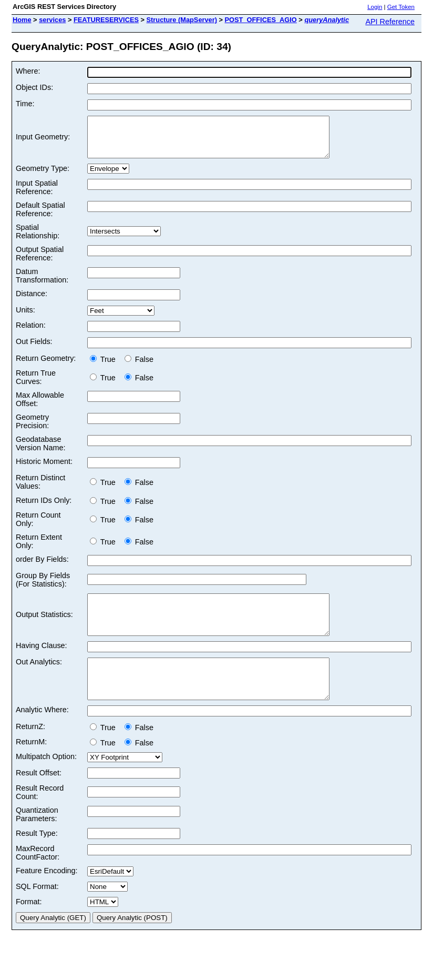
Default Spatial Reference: (40, 217)
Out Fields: (34, 349)
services (52, 20)
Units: (25, 318)
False (139, 367)
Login (375, 7)
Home (22, 20)
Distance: (32, 301)
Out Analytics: (39, 678)
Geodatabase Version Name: (40, 451)
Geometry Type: (43, 176)
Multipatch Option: (46, 780)
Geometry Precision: (32, 429)
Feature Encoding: (47, 894)
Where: (28, 71)
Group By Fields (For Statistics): (43, 588)
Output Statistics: (44, 627)
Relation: (31, 333)
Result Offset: (39, 796)
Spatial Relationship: (38, 239)
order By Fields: (42, 567)
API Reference (390, 22)
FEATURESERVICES (106, 20)
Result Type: (37, 857)
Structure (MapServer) (182, 20)
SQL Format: (37, 910)
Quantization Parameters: (37, 838)
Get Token (401, 7)
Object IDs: (34, 87)
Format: (29, 925)
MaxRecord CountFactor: (38, 876)
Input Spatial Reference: (37, 195)
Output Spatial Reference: (40, 261)
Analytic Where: (42, 733)
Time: (25, 104)
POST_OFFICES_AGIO (261, 20)
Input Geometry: (43, 141)
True (105, 367)
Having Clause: (42, 661)
